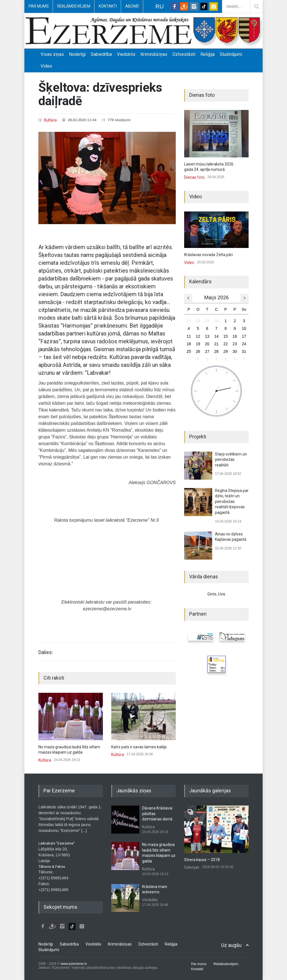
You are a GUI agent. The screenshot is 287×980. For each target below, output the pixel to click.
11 (189, 336)
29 (207, 321)
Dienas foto (194, 177)
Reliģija (208, 54)
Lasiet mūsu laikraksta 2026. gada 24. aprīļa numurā (209, 167)
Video (46, 66)
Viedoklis (126, 54)
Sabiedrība (101, 54)
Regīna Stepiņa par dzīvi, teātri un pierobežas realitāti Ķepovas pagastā (232, 501)
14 (216, 336)
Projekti (198, 437)
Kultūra (50, 120)
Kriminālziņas (154, 54)
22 (226, 344)
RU (159, 6)
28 (198, 321)
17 (244, 336)
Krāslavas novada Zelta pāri (209, 255)
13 (207, 336)
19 (198, 344)
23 (235, 344)
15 (226, 336)
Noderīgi (77, 54)
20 (207, 344)
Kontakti (108, 6)
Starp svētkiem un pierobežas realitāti (231, 460)
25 (189, 351)
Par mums (39, 6)
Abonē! (132, 6)
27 (189, 321)
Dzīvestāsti (184, 54)
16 (235, 336)
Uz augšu (231, 945)
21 (216, 344)
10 (244, 328)
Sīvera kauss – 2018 (202, 860)
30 (216, 321)
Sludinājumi (231, 54)
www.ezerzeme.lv (74, 964)
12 (198, 336)
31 (244, 351)
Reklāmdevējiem (74, 6)
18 (189, 344)
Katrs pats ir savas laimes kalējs (139, 747)
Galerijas (192, 867)
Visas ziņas (52, 54)
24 (244, 344)
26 (198, 351)
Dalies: (46, 652)
